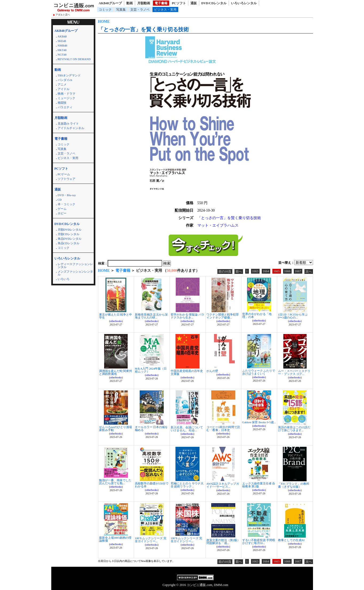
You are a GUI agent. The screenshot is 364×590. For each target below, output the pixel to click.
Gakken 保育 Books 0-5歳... (259, 422)
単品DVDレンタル (70, 239)
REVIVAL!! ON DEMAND (74, 59)
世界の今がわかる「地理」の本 (257, 315)
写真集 (121, 10)
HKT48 (62, 50)
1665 (277, 271)
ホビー (62, 213)
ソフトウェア (66, 179)
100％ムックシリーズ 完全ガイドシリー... (151, 540)
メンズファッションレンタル (75, 273)
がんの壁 (212, 371)
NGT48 (62, 55)
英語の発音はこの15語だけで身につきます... (294, 429)
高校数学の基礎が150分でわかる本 (152, 485)
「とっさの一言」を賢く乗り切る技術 (143, 29)
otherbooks (116, 321)
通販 (194, 3)
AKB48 (62, 36)
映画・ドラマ (66, 94)
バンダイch (65, 80)
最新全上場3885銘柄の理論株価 (115, 539)
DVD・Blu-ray (67, 195)
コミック (105, 10)
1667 (298, 271)
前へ (239, 271)
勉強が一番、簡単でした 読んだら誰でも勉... (115, 482)
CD (60, 200)
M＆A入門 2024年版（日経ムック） (151, 370)
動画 (130, 3)
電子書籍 (161, 3)
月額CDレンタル (69, 234)
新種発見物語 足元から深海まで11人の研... (151, 316)
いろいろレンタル (244, 3)
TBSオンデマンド (69, 75)
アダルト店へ (63, 15)
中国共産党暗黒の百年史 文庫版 (187, 372)
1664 (266, 271)
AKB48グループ (110, 3)
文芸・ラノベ (140, 10)
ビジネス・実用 (165, 10)
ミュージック (66, 98)
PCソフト (179, 3)
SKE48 (62, 41)
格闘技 (62, 103)
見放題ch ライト (68, 123)
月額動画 (144, 3)
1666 (287, 271)
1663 (255, 271)
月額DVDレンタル (70, 230)
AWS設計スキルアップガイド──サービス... (223, 485)
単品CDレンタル (69, 243)
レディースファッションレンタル (75, 265)
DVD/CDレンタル (214, 3)
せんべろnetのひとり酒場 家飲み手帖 (116, 428)
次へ (309, 271)
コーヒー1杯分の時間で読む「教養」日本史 (223, 428)
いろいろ (64, 279)
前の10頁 (225, 271)
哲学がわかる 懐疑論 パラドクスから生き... (188, 316)
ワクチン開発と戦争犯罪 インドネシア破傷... (223, 316)
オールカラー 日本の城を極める (151, 428)
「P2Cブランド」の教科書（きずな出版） (294, 485)
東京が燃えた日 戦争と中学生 (116, 316)
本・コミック (66, 204)
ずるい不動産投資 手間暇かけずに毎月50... (259, 542)
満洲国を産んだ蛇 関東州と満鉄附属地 (116, 372)
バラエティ (65, 107)
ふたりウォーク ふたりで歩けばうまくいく (259, 372)
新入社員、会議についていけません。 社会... (187, 429)
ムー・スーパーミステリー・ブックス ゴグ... (294, 372)
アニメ (62, 84)
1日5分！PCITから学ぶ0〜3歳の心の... (293, 316)
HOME (104, 22)
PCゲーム (64, 174)
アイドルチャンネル (71, 128)
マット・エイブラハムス (218, 225)
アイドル (64, 89)
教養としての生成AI (291, 540)
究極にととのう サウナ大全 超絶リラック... (187, 485)
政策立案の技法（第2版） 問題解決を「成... (223, 542)
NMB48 (62, 45)
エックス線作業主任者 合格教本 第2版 (259, 485)
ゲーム (62, 209)
